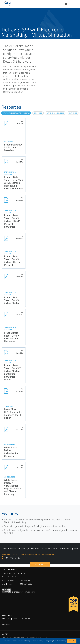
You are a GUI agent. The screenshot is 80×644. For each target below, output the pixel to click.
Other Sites (6, 624)
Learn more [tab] (73, 113)
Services (16, 619)
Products (6, 619)
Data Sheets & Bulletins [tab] (55, 113)
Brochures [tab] (38, 113)
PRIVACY (21, 637)
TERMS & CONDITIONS (9, 637)
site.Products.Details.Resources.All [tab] (16, 113)
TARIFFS (46, 637)
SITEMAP (38, 637)
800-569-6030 (26, 584)
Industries (27, 619)
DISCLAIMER (30, 637)
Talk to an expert (40, 564)
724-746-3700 (11, 558)
